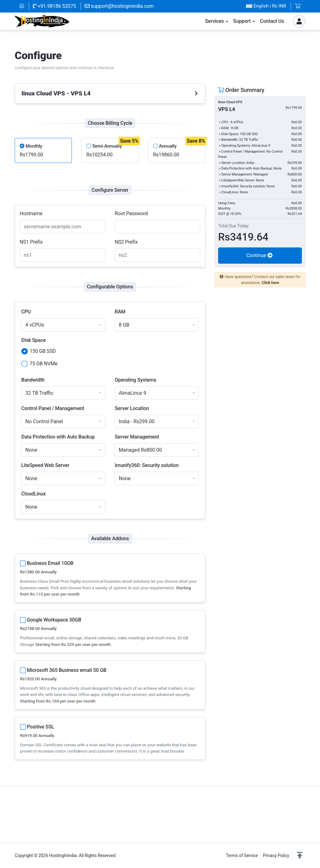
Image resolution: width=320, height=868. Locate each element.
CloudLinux (34, 494)
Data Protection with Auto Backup (58, 437)
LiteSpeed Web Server (45, 465)
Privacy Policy (276, 855)
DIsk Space (33, 340)
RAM (120, 312)
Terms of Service (242, 855)
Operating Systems (135, 380)
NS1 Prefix (31, 242)
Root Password (131, 213)
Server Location (132, 408)
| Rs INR (266, 6)
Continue (259, 255)
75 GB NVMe (39, 364)
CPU (26, 312)
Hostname (31, 213)
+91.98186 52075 (54, 6)
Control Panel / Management (53, 408)
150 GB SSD (38, 352)
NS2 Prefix (126, 242)
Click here (270, 283)
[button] (300, 855)
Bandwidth (33, 380)
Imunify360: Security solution (147, 465)
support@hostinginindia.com (119, 6)
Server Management (137, 437)
